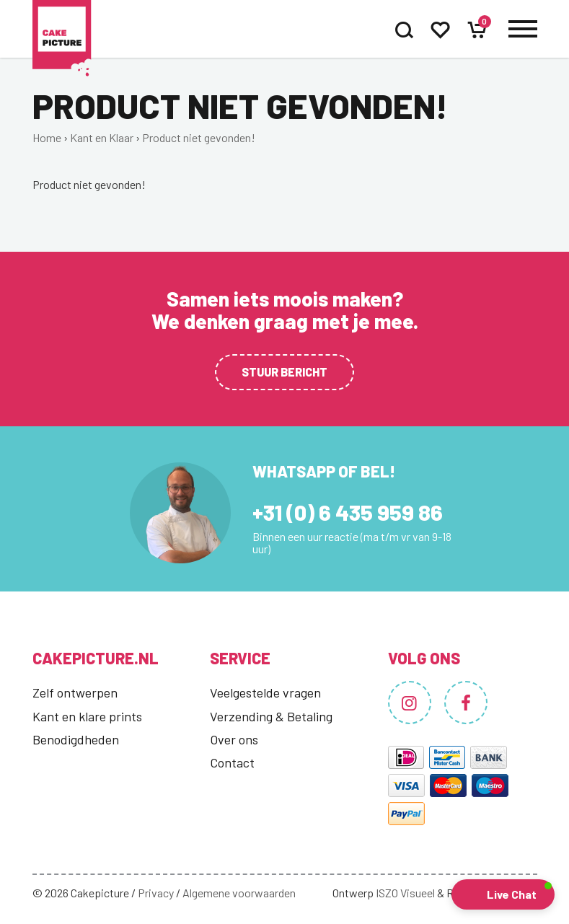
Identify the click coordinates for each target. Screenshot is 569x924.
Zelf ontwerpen (75, 692)
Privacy (156, 893)
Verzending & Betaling (271, 716)
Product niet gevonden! (199, 137)
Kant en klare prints (87, 716)
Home (47, 137)
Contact (232, 762)
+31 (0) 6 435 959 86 (348, 512)
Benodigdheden (76, 739)
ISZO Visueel (405, 893)
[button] (503, 894)
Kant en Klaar (102, 137)
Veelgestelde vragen (265, 692)
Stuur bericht (284, 372)
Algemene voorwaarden (239, 893)
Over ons (234, 739)
